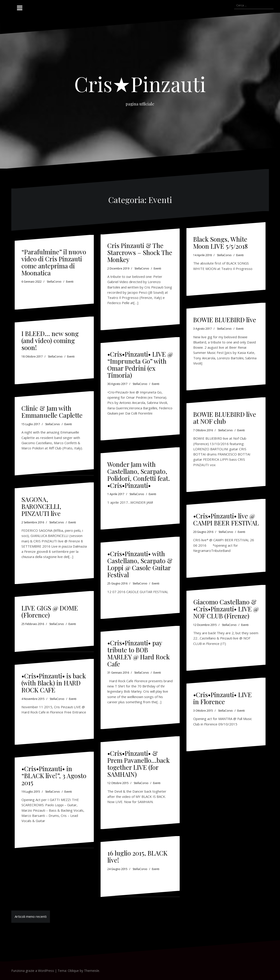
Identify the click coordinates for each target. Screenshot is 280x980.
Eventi (70, 282)
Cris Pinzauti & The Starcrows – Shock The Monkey (140, 252)
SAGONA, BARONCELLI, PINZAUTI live (41, 506)
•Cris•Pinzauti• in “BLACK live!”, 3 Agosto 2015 (54, 776)
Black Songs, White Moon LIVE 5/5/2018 (220, 243)
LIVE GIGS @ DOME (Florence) (50, 611)
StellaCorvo (54, 282)
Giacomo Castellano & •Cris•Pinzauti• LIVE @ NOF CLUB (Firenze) (226, 609)
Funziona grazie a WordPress (33, 971)
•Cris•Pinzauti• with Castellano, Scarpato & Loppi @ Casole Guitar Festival (140, 564)
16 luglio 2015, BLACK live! (137, 856)
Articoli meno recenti (31, 916)
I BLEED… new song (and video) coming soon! (50, 340)
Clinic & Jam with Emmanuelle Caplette (52, 412)
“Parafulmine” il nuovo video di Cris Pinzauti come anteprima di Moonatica (54, 262)
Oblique (73, 971)
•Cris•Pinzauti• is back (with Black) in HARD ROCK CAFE (54, 683)
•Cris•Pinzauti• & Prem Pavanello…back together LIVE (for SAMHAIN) (139, 764)
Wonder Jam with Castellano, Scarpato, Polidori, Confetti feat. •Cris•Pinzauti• (139, 475)
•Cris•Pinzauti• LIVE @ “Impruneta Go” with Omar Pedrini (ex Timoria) (140, 364)
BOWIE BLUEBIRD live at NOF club (225, 418)
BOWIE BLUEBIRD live (225, 320)
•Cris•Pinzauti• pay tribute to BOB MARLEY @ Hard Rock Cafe (139, 653)
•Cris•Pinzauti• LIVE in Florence (222, 698)
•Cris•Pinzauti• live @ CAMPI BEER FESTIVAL (226, 519)
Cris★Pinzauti (140, 84)
